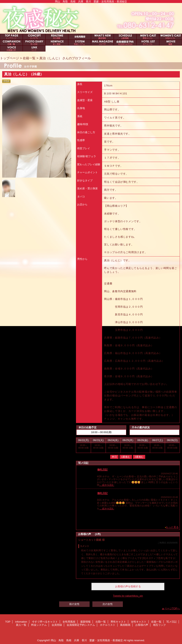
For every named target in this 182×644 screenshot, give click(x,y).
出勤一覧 (125, 37)
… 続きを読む (107, 485)
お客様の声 (11, 49)
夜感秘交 (91, 18)
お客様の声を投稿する (128, 586)
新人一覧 (57, 43)
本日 (114, 457)
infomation (34, 37)
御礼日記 (102, 470)
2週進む (139, 457)
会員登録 (102, 43)
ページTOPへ (172, 608)
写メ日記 (34, 43)
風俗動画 (171, 43)
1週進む (126, 457)
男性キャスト (148, 37)
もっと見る (172, 527)
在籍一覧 (11, 43)
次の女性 (108, 604)
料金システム (80, 43)
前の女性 (74, 604)
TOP (11, 37)
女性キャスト (171, 37)
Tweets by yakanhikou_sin (128, 596)
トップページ (9, 58)
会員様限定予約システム (125, 43)
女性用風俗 (80, 37)
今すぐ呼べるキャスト (57, 37)
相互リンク (34, 49)
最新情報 (102, 37)
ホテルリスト (148, 43)
